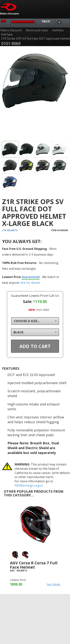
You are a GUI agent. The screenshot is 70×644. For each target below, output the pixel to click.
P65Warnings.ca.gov (29, 485)
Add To (35, 346)
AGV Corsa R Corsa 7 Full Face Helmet (34, 565)
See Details (53, 584)
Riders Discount (11, 30)
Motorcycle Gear (37, 30)
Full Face (7, 35)
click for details (30, 283)
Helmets (58, 30)
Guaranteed (31, 277)
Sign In (46, 21)
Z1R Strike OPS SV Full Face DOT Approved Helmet (36, 39)
